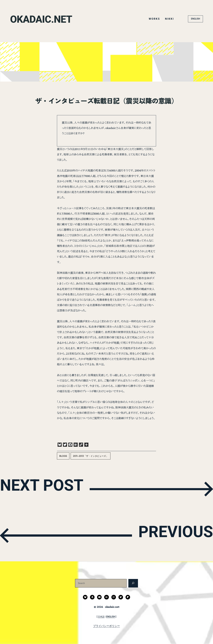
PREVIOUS (168, 535)
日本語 (101, 617)
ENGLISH (195, 19)
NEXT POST (50, 488)
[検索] (133, 583)
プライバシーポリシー (107, 626)
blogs (63, 456)
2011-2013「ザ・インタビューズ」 (91, 456)
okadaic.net (46, 19)
